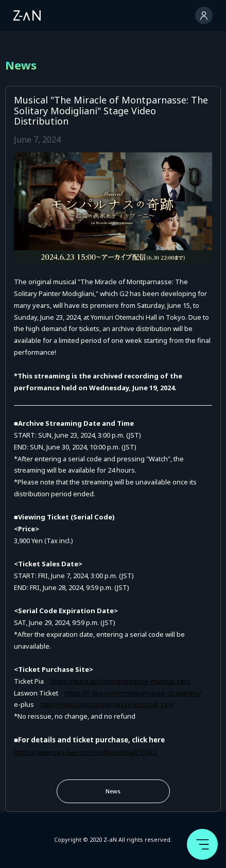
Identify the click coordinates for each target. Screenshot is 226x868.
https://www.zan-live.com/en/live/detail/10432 (85, 752)
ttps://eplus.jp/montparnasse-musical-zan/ (107, 704)
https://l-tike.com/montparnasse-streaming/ (133, 693)
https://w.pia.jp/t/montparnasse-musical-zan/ (120, 681)
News (113, 791)
